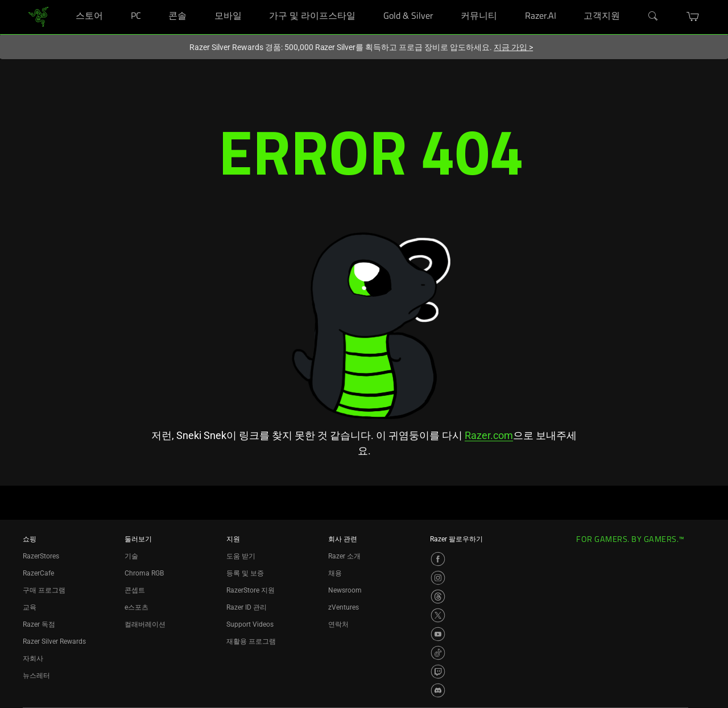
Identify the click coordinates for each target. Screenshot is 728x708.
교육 (30, 607)
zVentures (344, 607)
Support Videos (250, 624)
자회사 (33, 659)
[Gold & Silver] (444, 0)
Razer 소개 (344, 556)
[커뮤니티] (508, 0)
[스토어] (115, 0)
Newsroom (345, 590)
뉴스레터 (36, 676)
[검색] (653, 16)
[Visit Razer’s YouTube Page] (438, 634)
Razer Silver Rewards (54, 641)
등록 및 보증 (245, 573)
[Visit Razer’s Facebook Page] (438, 559)
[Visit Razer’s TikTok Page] (438, 653)
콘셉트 (135, 590)
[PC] (152, 0)
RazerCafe (38, 573)
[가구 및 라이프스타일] (367, 0)
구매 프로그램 (44, 590)
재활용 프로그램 (251, 641)
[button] (693, 16)
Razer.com (489, 435)
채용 (335, 573)
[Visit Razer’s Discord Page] (438, 690)
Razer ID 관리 (247, 607)
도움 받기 (241, 556)
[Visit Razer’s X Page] (438, 615)
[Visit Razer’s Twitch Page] (438, 672)
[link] (38, 16)
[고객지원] (631, 0)
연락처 (338, 624)
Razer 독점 (39, 624)
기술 (131, 556)
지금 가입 (513, 47)
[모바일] (253, 0)
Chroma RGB (144, 573)
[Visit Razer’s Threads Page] (438, 597)
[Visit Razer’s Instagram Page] (438, 578)
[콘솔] (198, 0)
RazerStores (41, 556)
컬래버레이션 (145, 624)
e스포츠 (136, 607)
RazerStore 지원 (251, 590)
